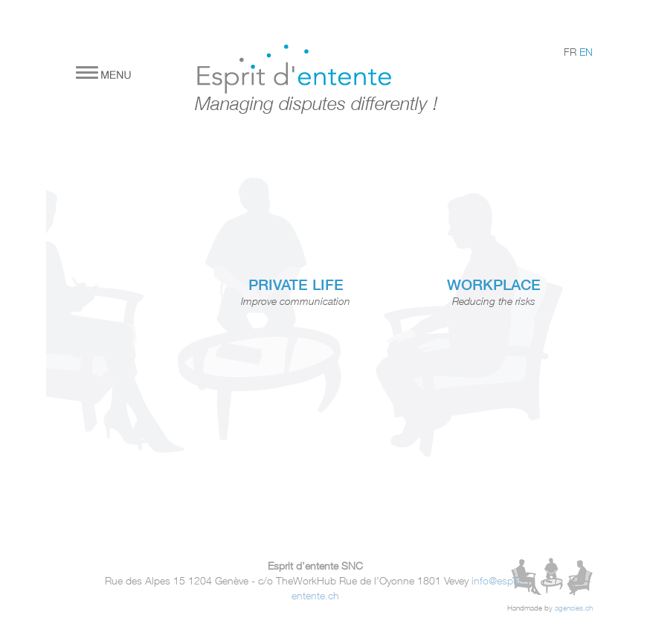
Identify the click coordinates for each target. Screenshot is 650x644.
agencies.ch (574, 608)
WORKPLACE (494, 285)
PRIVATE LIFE (296, 285)
